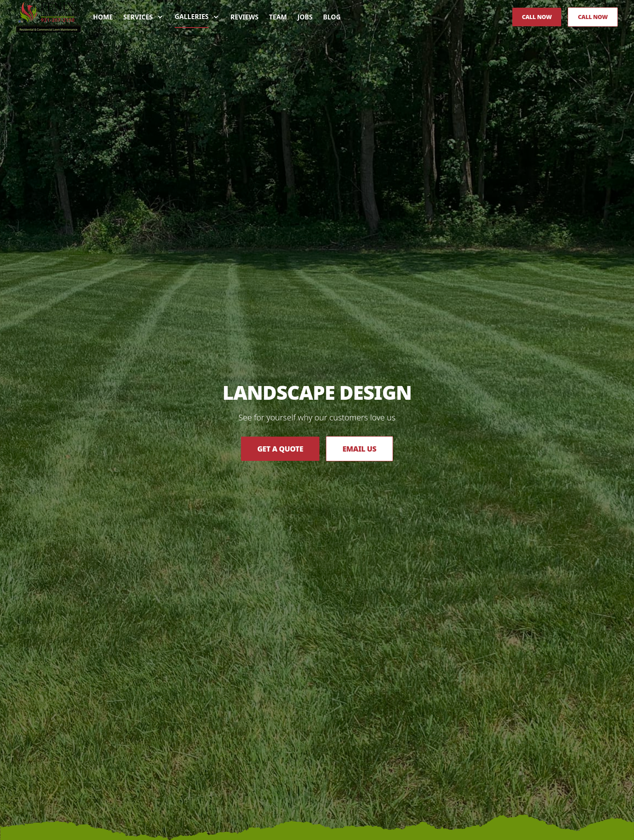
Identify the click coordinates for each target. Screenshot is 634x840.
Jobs (305, 17)
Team (278, 17)
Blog (332, 17)
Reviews (244, 17)
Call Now (537, 17)
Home (103, 17)
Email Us (359, 449)
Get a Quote (280, 449)
